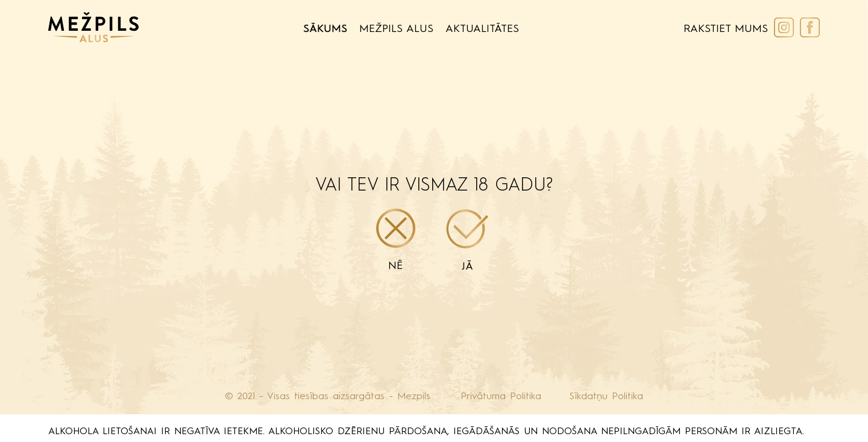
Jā (467, 241)
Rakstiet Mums (726, 29)
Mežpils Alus (396, 29)
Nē (396, 240)
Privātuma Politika (501, 397)
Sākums (325, 29)
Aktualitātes (482, 29)
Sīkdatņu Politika (606, 397)
